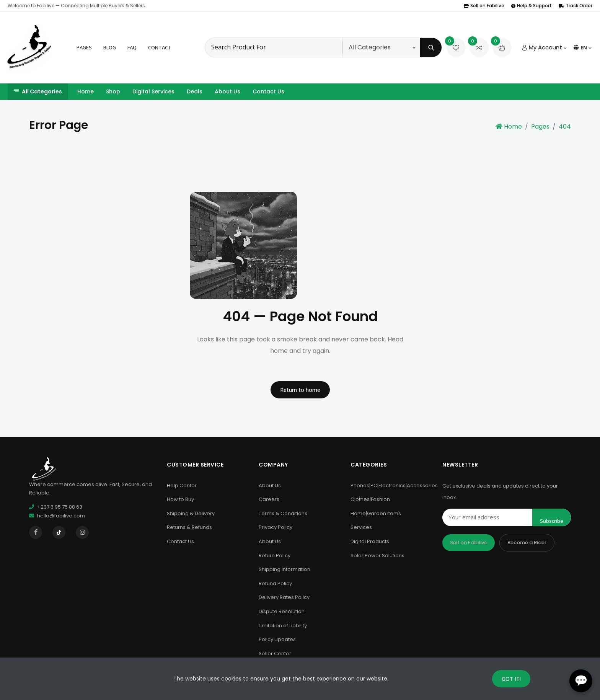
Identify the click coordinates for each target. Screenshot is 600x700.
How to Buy (180, 499)
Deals (195, 91)
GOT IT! (511, 679)
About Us (227, 91)
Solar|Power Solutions (377, 556)
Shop (113, 91)
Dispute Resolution (282, 611)
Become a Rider (527, 543)
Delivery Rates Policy (284, 597)
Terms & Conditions (283, 513)
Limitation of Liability (283, 626)
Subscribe (552, 521)
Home (86, 91)
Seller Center (275, 653)
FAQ (132, 47)
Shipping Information (285, 569)
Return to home (300, 390)
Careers (269, 499)
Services (361, 527)
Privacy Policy (276, 527)
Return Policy (275, 556)
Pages (84, 47)
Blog (110, 47)
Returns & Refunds (189, 527)
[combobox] (382, 47)
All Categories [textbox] (370, 47)
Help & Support (532, 6)
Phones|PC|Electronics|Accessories (394, 485)
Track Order (576, 6)
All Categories (38, 91)
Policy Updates (277, 639)
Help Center (182, 485)
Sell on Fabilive (484, 6)
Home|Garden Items (376, 513)
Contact (160, 47)
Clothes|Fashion (370, 499)
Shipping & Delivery (191, 513)
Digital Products (370, 541)
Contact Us (268, 91)
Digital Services (153, 91)
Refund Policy (275, 583)
